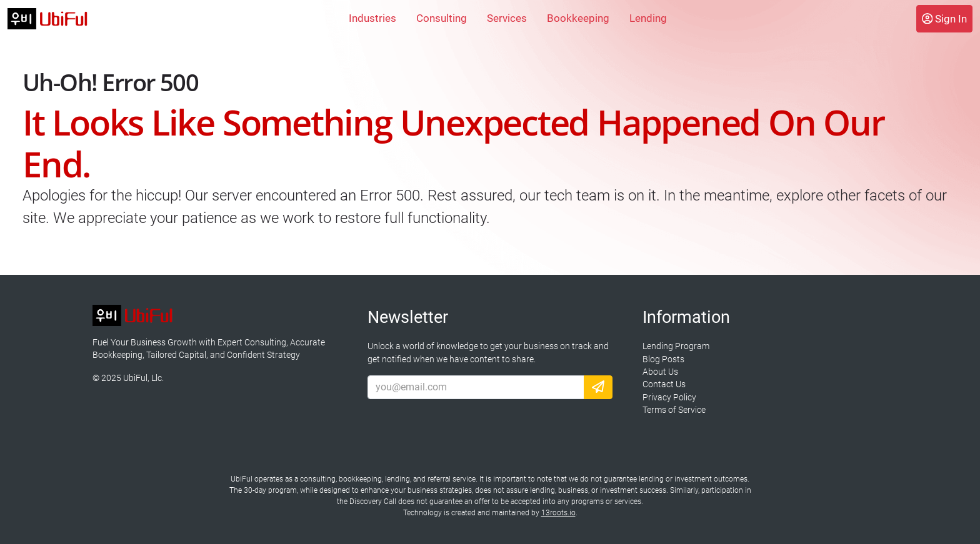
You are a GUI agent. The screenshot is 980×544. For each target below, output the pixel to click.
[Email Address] (476, 387)
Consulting (442, 18)
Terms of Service (674, 410)
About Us (660, 372)
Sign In (944, 19)
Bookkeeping (578, 18)
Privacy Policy (669, 397)
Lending (648, 18)
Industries (372, 18)
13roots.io (558, 513)
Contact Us (664, 384)
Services (507, 18)
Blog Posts (663, 359)
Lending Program (676, 346)
